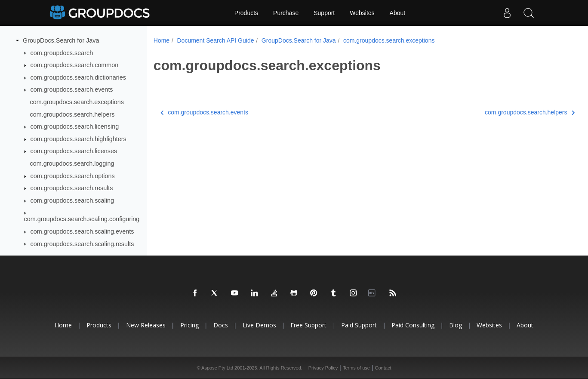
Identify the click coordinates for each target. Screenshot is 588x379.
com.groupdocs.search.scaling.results (82, 244)
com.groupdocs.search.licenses (74, 151)
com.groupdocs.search (62, 53)
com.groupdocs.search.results (72, 188)
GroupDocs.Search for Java (61, 40)
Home (162, 40)
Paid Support (359, 325)
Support (324, 13)
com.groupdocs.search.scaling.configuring (82, 219)
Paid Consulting (413, 325)
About (398, 13)
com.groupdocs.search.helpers (72, 114)
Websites (362, 13)
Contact (383, 368)
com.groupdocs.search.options (73, 176)
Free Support (308, 325)
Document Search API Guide (215, 40)
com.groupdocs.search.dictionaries (78, 77)
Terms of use (356, 368)
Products (246, 13)
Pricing (189, 325)
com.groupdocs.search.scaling (72, 200)
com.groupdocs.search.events (72, 89)
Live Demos (259, 325)
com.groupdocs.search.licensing (75, 126)
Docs (221, 325)
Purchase (286, 13)
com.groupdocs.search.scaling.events (82, 231)
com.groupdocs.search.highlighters (79, 139)
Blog (456, 325)
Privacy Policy (323, 368)
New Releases (146, 325)
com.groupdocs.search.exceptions (77, 102)
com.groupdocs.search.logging (72, 163)
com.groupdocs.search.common (75, 65)
